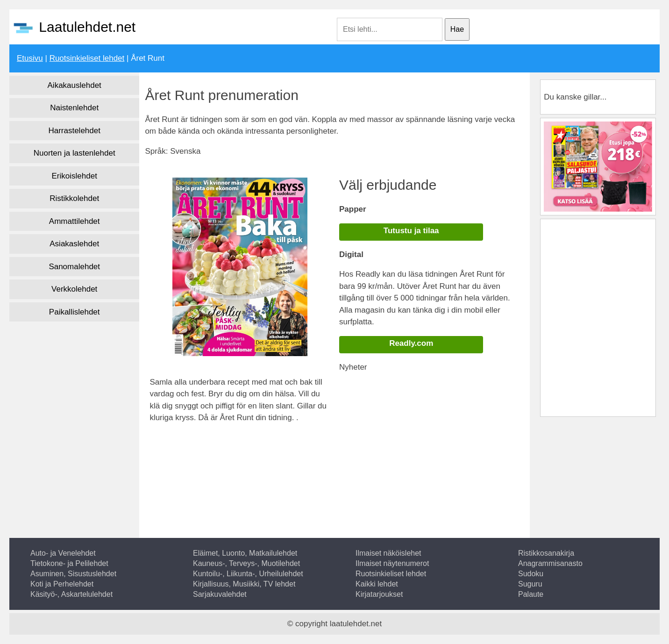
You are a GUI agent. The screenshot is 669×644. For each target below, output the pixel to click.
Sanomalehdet (74, 267)
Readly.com (411, 343)
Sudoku (531, 574)
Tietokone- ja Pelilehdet (69, 563)
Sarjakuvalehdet (220, 594)
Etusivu (30, 58)
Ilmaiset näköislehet (388, 553)
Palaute (531, 594)
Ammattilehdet (75, 221)
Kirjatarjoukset (379, 594)
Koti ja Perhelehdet (62, 584)
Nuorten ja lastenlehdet (75, 153)
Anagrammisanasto (550, 563)
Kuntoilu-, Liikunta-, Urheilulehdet (248, 574)
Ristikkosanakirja (546, 553)
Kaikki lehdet (377, 584)
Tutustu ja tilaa (411, 231)
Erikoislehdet (75, 176)
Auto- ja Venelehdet (63, 553)
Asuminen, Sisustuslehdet (73, 574)
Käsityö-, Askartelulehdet (71, 594)
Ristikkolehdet (74, 198)
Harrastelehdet (74, 131)
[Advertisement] (231, 487)
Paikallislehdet (75, 312)
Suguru (530, 584)
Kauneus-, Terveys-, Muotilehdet (246, 563)
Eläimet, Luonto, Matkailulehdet (245, 553)
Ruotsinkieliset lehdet (87, 58)
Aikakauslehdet (75, 85)
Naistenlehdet (74, 108)
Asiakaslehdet (74, 244)
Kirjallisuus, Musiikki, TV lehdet (244, 584)
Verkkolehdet (74, 289)
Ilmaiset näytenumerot (392, 563)
